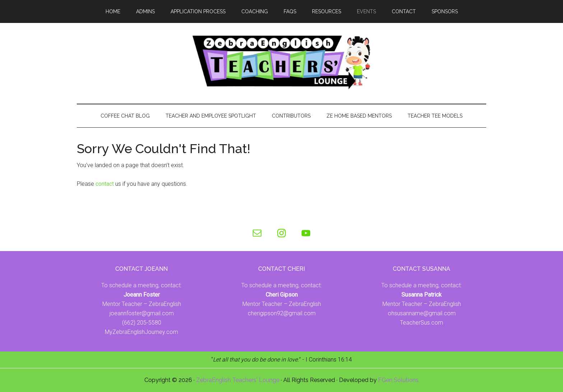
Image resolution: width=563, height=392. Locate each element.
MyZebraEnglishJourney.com (141, 332)
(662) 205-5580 (142, 323)
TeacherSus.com (422, 323)
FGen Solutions (398, 380)
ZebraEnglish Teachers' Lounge (238, 380)
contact (105, 184)
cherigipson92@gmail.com (282, 313)
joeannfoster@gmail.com (142, 313)
